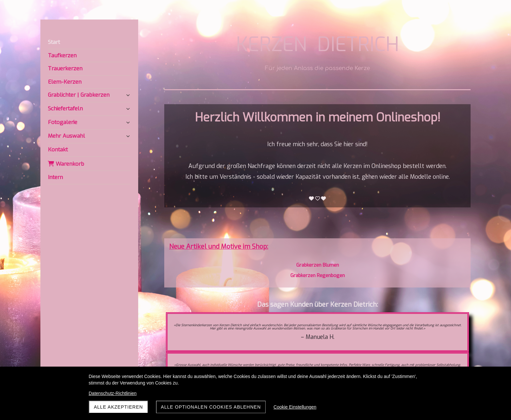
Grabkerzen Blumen (318, 265)
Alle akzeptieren (118, 407)
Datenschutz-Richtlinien (113, 393)
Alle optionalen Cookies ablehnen (211, 407)
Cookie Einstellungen (295, 407)
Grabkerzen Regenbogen (318, 275)
